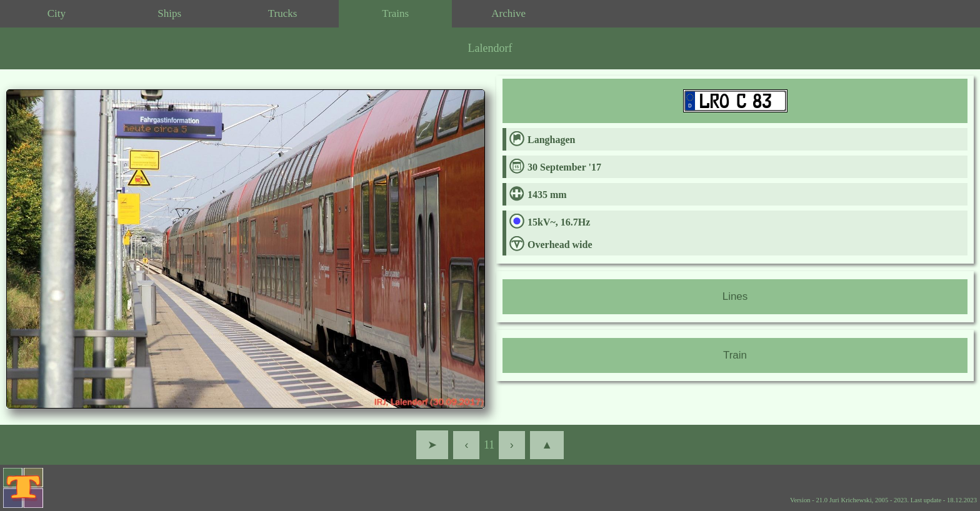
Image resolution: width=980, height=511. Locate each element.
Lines (735, 296)
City (57, 13)
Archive (508, 13)
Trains (395, 13)
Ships (169, 13)
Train (735, 355)
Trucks (283, 13)
